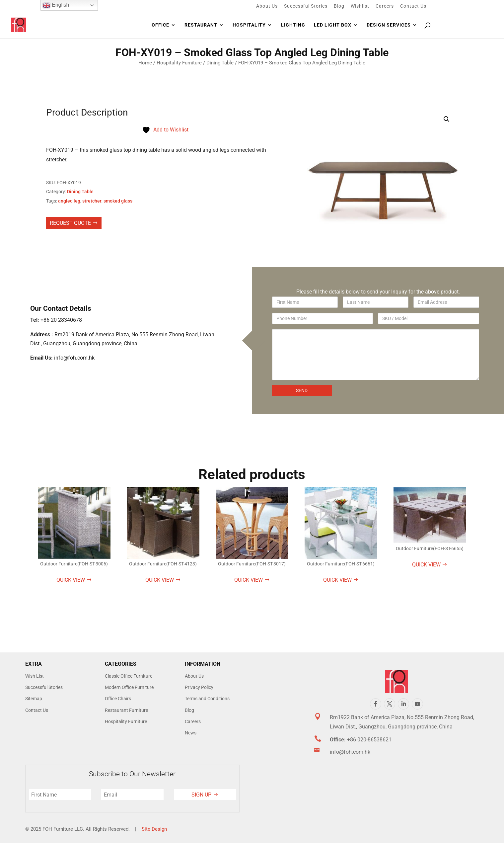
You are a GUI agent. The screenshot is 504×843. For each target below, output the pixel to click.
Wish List (35, 676)
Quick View (71, 580)
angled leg (69, 201)
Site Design (154, 829)
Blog (339, 6)
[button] (447, 119)
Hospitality (249, 25)
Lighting (293, 25)
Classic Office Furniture (129, 676)
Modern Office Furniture (129, 687)
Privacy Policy (199, 687)
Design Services (389, 25)
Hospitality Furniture (179, 63)
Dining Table (220, 63)
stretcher (92, 201)
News (191, 733)
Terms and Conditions (207, 699)
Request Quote (70, 223)
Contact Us (413, 6)
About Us (267, 6)
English (56, 5)
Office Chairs (118, 699)
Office (160, 25)
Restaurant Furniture (126, 710)
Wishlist (360, 6)
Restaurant (201, 25)
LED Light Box (333, 25)
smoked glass (118, 201)
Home (145, 63)
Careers (385, 6)
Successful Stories (306, 6)
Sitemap (34, 699)
